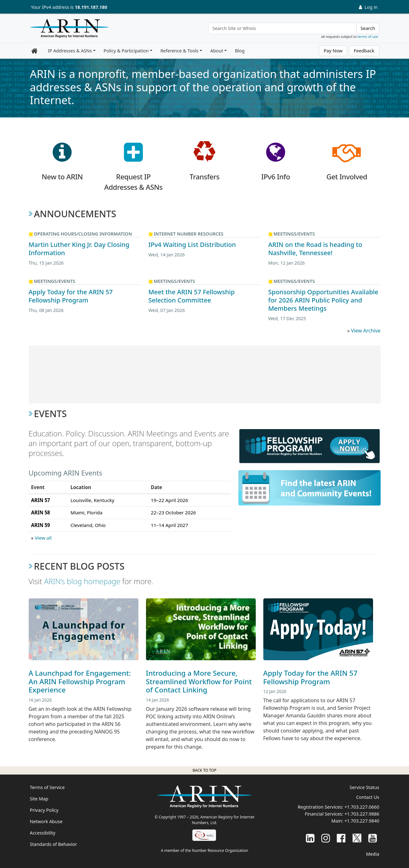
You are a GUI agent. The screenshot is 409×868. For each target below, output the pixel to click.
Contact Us (368, 797)
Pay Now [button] (333, 51)
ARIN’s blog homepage (82, 581)
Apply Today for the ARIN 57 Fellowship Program (71, 296)
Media (373, 854)
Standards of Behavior (54, 844)
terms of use (368, 36)
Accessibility (43, 833)
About (217, 51)
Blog (240, 51)
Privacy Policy (44, 810)
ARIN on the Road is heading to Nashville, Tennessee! (315, 249)
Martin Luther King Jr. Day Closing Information (79, 249)
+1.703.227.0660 (362, 807)
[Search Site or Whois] (283, 28)
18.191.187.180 (91, 7)
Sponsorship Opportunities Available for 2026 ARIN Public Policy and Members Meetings (323, 300)
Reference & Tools (180, 51)
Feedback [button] (364, 51)
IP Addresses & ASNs (70, 51)
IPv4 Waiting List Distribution (192, 245)
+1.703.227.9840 (362, 821)
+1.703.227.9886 (362, 814)
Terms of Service (47, 787)
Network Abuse (46, 821)
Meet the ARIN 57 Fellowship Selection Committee (192, 296)
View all (43, 538)
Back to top (204, 770)
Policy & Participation (126, 51)
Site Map (39, 799)
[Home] (68, 30)
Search (368, 28)
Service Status (365, 787)
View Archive (366, 331)
